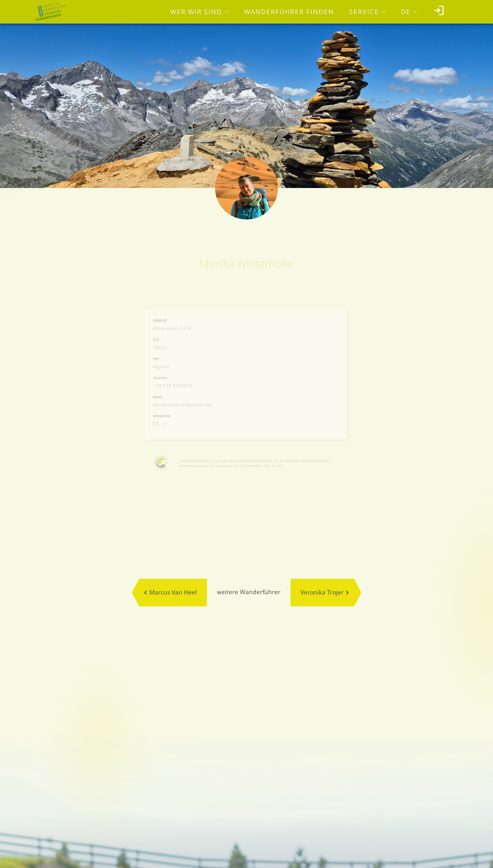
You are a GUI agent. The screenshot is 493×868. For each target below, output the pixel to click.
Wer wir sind (196, 12)
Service (364, 12)
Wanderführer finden (289, 12)
